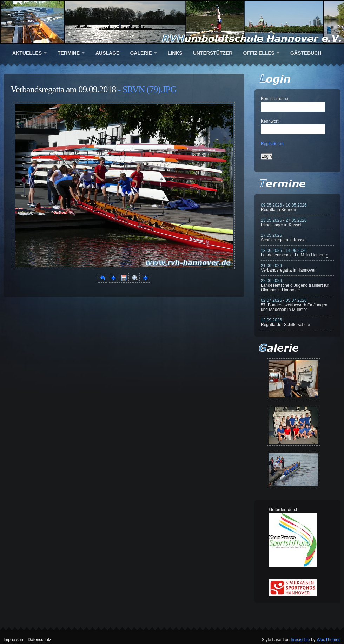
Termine (69, 53)
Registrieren (272, 144)
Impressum (14, 640)
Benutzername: (275, 99)
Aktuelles (27, 53)
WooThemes (329, 640)
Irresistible (300, 640)
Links (175, 53)
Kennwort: (270, 121)
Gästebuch (306, 53)
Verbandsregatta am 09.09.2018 (63, 89)
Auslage (107, 53)
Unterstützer (213, 53)
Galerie (141, 53)
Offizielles (259, 53)
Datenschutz (39, 640)
